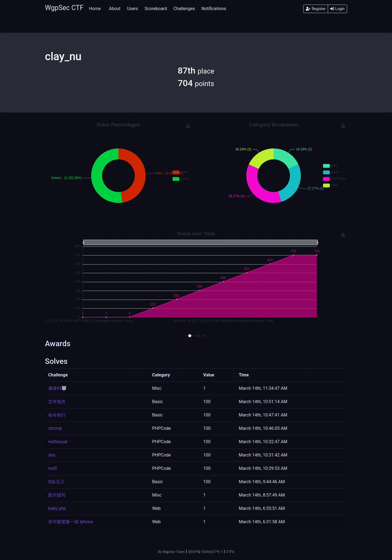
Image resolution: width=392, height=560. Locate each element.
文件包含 (57, 402)
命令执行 (57, 415)
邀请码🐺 (57, 388)
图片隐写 (57, 495)
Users (133, 9)
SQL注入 (56, 482)
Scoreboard (156, 9)
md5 (53, 468)
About (115, 9)
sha (52, 455)
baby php (57, 508)
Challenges (184, 9)
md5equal (58, 442)
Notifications (214, 9)
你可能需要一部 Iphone (71, 522)
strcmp (55, 428)
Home (95, 9)
